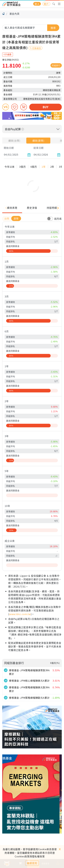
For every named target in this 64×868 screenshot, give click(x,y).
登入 (37, 4)
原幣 (16, 227)
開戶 (46, 4)
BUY (45, 107)
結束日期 (39, 148)
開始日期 (9, 148)
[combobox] (31, 28)
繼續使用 (32, 863)
